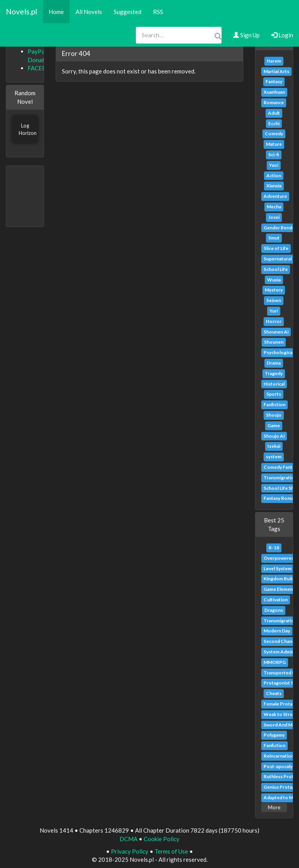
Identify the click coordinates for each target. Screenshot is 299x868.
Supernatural (278, 259)
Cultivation (276, 600)
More (274, 807)
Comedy (274, 134)
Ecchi (274, 123)
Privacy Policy (130, 851)
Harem (274, 61)
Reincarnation (279, 756)
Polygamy (274, 735)
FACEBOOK (43, 68)
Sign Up (246, 35)
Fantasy (274, 81)
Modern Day (277, 631)
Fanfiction (274, 404)
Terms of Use (171, 851)
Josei (274, 217)
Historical (274, 384)
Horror (274, 321)
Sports (274, 394)
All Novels (89, 12)
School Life (276, 269)
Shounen (274, 342)
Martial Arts (276, 71)
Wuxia (274, 280)
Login (282, 35)
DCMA (128, 839)
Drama (274, 363)
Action (274, 176)
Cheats (274, 693)
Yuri (274, 311)
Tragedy (274, 373)
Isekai (274, 446)
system (274, 457)
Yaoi (274, 165)
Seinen (274, 300)
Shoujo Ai (274, 436)
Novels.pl (21, 11)
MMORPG (275, 662)
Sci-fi (274, 155)
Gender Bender (280, 228)
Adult (274, 113)
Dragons (274, 610)
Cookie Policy (162, 839)
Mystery (274, 290)
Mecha (274, 207)
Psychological (279, 352)
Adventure (275, 196)
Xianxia (274, 186)
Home (56, 12)
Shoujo (274, 415)
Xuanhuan (274, 92)
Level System (278, 568)
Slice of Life (276, 248)
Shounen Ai (276, 332)
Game (274, 425)
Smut (274, 238)
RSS (158, 12)
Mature (274, 144)
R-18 (274, 548)
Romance (274, 102)
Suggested (128, 12)
